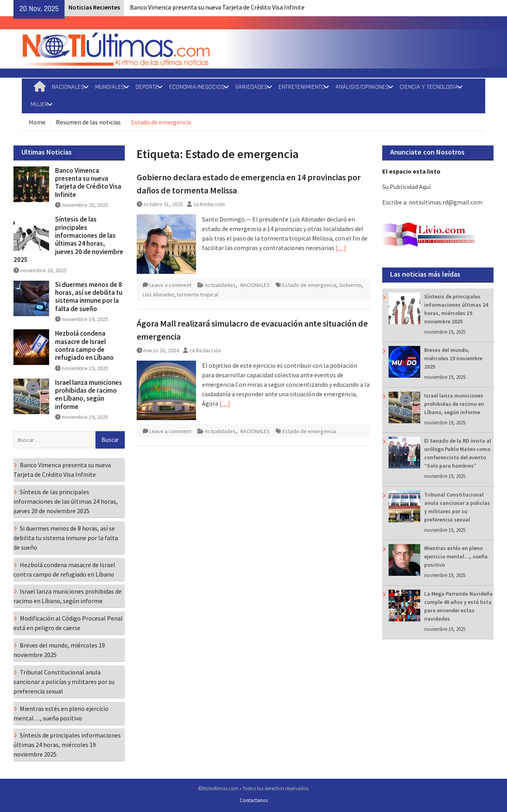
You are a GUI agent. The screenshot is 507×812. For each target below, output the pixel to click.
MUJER (39, 104)
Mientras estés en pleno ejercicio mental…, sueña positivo (456, 556)
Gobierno (350, 285)
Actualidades (220, 285)
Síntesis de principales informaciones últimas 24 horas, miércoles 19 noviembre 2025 (67, 745)
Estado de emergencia (309, 285)
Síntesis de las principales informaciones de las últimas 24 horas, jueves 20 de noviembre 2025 (68, 239)
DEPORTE (147, 87)
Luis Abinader (158, 294)
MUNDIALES (110, 87)
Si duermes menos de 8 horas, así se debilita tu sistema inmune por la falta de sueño (89, 297)
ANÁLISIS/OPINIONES (362, 87)
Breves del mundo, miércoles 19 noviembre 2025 (453, 358)
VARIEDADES (252, 87)
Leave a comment (170, 285)
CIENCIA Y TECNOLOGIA (429, 87)
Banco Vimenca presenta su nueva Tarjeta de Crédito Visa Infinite (217, 7)
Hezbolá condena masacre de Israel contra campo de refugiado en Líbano (84, 345)
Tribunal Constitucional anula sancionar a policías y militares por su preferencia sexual (64, 682)
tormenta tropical (197, 294)
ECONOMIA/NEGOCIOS (197, 87)
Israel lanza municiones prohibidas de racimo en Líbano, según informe (454, 404)
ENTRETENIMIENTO (302, 87)
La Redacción (209, 204)
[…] (341, 248)
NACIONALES (68, 87)
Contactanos (254, 800)
